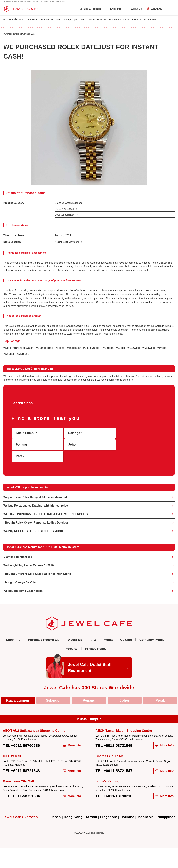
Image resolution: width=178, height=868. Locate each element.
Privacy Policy (96, 638)
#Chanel (9, 354)
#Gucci (121, 348)
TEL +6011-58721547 (114, 760)
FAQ (93, 629)
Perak (160, 689)
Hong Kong (73, 806)
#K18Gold (149, 348)
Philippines (166, 806)
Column (126, 629)
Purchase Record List (44, 629)
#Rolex (60, 348)
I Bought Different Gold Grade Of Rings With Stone (37, 563)
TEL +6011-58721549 (114, 734)
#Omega (109, 348)
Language (156, 9)
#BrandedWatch (24, 348)
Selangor (53, 689)
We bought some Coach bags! (24, 580)
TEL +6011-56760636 (22, 734)
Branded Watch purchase (25, 19)
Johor (125, 689)
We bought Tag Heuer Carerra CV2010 (29, 554)
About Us (136, 9)
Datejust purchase (76, 19)
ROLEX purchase (52, 19)
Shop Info (116, 9)
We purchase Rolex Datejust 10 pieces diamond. (36, 486)
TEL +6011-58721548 (22, 760)
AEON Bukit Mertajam (67, 242)
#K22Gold (134, 348)
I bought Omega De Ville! (20, 571)
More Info (72, 734)
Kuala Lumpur (18, 689)
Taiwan (91, 806)
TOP (4, 19)
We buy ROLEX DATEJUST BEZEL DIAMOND (33, 520)
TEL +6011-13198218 (114, 785)
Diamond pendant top (18, 546)
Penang (89, 689)
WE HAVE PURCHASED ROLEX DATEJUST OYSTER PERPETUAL (47, 503)
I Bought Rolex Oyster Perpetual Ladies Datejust (36, 511)
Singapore (108, 806)
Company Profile (152, 629)
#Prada (163, 348)
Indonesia (146, 806)
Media (108, 629)
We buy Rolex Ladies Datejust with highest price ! (37, 494)
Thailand (127, 806)
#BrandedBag (45, 348)
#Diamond (23, 354)
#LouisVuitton (92, 348)
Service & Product (90, 9)
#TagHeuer (74, 348)
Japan (56, 806)
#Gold (7, 348)
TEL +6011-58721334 (22, 785)
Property (71, 638)
